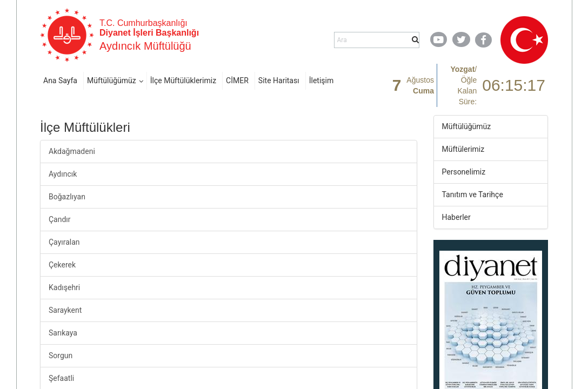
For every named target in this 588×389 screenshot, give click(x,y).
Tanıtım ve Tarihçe (473, 194)
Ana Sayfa (60, 81)
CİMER (237, 81)
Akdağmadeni (72, 151)
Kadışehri (64, 287)
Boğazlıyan (67, 197)
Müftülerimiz (463, 149)
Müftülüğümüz (112, 81)
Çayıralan (64, 242)
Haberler (456, 217)
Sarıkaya (63, 333)
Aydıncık (63, 174)
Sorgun (61, 356)
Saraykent (65, 310)
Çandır (60, 219)
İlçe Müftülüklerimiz (183, 81)
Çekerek (62, 265)
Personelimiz (464, 172)
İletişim (322, 81)
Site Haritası (279, 81)
